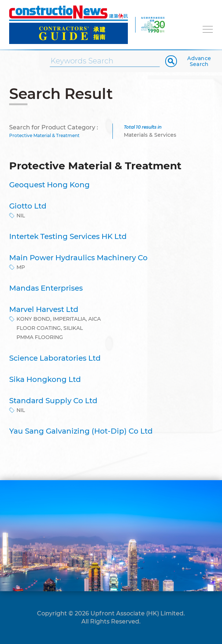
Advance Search (199, 61)
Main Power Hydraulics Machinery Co (78, 258)
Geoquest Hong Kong (49, 185)
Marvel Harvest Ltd (44, 309)
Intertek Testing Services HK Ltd (68, 236)
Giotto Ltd (28, 206)
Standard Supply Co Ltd (53, 401)
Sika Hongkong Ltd (45, 379)
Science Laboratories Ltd (55, 358)
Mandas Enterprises (46, 288)
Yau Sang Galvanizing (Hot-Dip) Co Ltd (81, 431)
